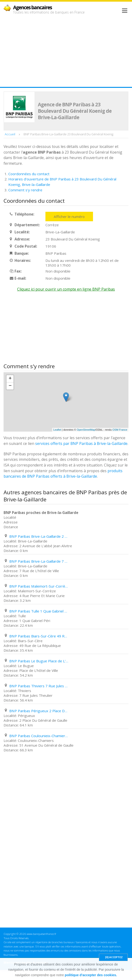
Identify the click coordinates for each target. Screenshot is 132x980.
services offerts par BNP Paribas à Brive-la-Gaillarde (81, 443)
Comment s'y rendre (25, 190)
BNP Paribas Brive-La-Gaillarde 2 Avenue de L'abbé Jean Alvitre (39, 536)
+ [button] (10, 379)
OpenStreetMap (86, 430)
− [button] (10, 386)
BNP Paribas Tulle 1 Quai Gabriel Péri (39, 611)
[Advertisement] (66, 50)
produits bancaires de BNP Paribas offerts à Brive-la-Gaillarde (63, 474)
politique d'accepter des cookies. (91, 975)
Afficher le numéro (69, 217)
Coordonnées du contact (29, 174)
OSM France (120, 430)
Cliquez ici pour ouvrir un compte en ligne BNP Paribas (66, 289)
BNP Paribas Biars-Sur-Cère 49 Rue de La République (39, 636)
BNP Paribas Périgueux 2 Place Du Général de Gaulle (39, 711)
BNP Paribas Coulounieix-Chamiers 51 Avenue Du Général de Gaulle (39, 736)
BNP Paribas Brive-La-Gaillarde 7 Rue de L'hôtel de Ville (39, 561)
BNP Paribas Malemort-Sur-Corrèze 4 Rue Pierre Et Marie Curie (39, 586)
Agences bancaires (32, 7)
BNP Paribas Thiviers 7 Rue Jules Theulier (39, 686)
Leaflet (57, 430)
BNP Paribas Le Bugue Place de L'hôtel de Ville (39, 661)
